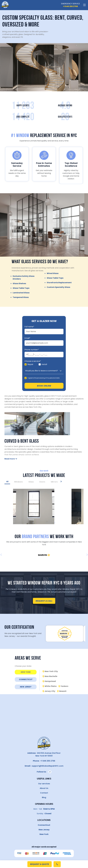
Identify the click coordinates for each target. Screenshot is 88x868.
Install (44, 364)
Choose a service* (33, 361)
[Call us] (70, 6)
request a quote (40, 864)
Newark (63, 691)
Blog (44, 797)
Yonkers (64, 686)
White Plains (51, 686)
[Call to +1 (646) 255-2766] (57, 864)
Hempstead (50, 681)
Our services (44, 784)
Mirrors (54, 482)
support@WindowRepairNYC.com (47, 766)
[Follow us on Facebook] (50, 772)
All (7, 482)
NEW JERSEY (26, 687)
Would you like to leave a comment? (42, 371)
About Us (44, 788)
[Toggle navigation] (84, 5)
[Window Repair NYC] (5, 5)
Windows (18, 482)
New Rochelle (51, 676)
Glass (31, 482)
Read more (10, 459)
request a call (44, 601)
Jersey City (50, 691)
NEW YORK (26, 672)
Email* (27, 338)
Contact (44, 793)
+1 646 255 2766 (47, 761)
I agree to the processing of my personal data (44, 378)
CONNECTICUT (26, 679)
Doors (42, 482)
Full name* (29, 327)
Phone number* (32, 350)
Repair (30, 364)
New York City (51, 671)
